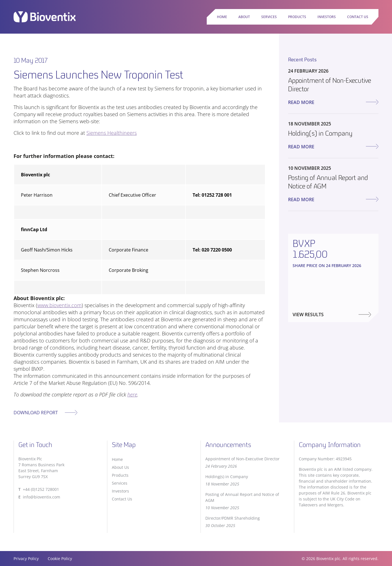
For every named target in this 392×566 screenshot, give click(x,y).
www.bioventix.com (59, 305)
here (132, 394)
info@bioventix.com (42, 497)
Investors (327, 17)
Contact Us (358, 17)
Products (297, 17)
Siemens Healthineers (112, 133)
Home (222, 17)
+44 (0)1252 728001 (41, 489)
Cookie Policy (60, 559)
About (244, 17)
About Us (120, 467)
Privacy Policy (26, 559)
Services (269, 17)
